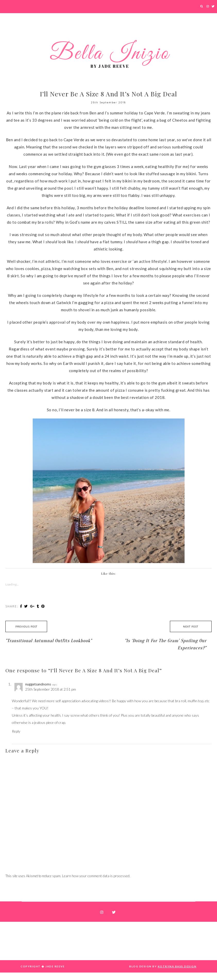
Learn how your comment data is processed (96, 876)
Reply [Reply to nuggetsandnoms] (16, 731)
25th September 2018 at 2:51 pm (51, 689)
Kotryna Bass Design (177, 966)
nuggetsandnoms (38, 684)
